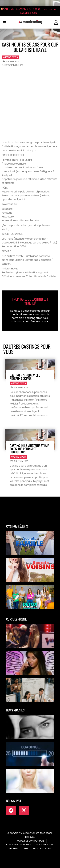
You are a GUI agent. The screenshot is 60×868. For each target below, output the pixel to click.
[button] (4, 22)
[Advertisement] (30, 99)
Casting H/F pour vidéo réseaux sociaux (25, 377)
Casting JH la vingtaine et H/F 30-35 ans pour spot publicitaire (29, 449)
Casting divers (10, 57)
